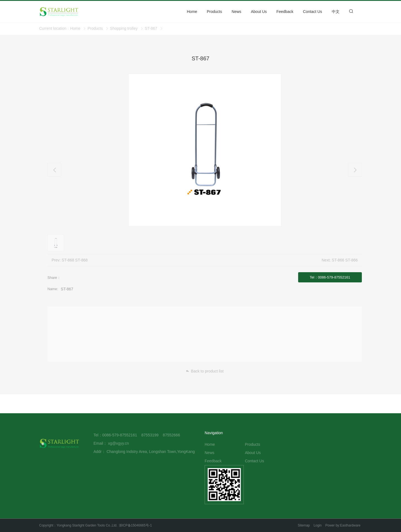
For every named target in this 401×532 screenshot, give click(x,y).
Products (95, 28)
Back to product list (204, 371)
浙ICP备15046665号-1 (135, 525)
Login (318, 525)
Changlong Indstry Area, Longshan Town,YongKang (151, 452)
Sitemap (304, 525)
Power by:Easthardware (343, 525)
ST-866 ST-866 (345, 260)
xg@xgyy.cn (118, 443)
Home (75, 28)
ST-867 (151, 28)
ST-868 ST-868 (75, 260)
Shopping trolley (124, 28)
